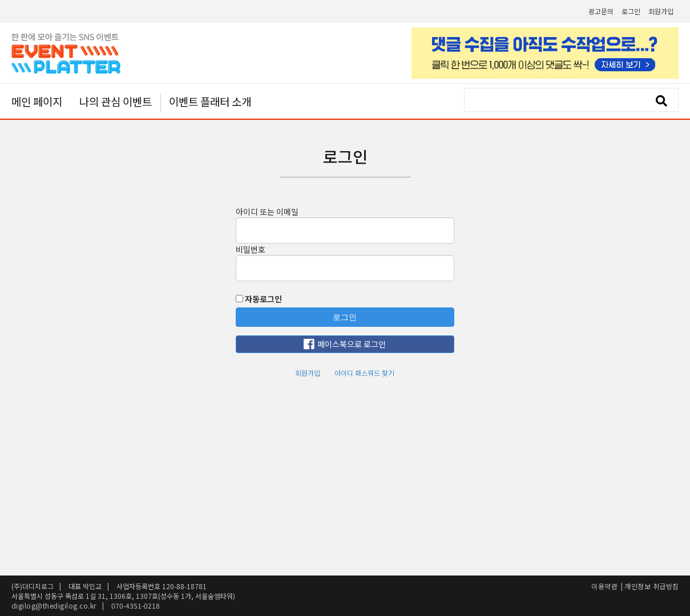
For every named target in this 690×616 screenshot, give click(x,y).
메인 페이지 (37, 101)
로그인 (631, 11)
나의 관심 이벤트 (116, 101)
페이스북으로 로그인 (345, 344)
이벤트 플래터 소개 (210, 102)
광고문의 (601, 11)
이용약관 (604, 586)
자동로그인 (259, 299)
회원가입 (661, 11)
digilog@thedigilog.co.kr (54, 605)
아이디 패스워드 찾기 (364, 373)
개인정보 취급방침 (652, 586)
